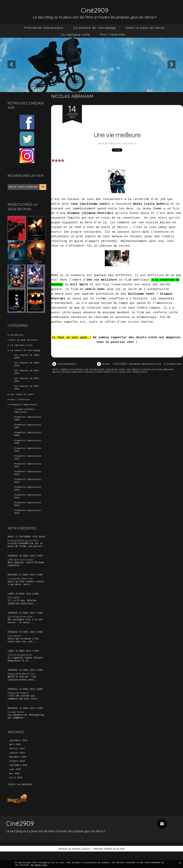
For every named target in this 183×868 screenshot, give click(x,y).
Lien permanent (65, 364)
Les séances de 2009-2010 (27, 367)
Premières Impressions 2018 (28, 516)
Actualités (17, 335)
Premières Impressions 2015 (28, 500)
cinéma (64, 374)
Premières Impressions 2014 (28, 491)
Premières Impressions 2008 (28, 442)
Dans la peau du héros (145, 28)
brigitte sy (115, 376)
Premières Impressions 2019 (28, 525)
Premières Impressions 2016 (28, 508)
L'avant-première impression (24, 417)
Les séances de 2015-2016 (27, 392)
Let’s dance (15, 649)
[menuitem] (44, 28)
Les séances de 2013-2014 (27, 383)
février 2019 (17, 764)
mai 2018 (14, 790)
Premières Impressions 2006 (28, 425)
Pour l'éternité (112, 34)
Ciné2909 (95, 9)
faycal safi (131, 376)
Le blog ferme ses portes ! (24, 553)
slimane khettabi (157, 374)
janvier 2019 (17, 768)
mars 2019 (15, 760)
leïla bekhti (138, 374)
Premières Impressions (44, 28)
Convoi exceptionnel (20, 669)
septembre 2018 (18, 781)
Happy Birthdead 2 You (22, 688)
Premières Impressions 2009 (28, 450)
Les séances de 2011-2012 (27, 375)
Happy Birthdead (18, 707)
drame (80, 374)
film (72, 374)
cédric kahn (147, 376)
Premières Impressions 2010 (28, 458)
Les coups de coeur (22, 399)
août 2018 (15, 786)
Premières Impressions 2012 (28, 475)
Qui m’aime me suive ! (21, 630)
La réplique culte (75, 34)
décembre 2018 (18, 773)
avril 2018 (16, 794)
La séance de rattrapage (95, 28)
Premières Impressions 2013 (28, 483)
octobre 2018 (17, 777)
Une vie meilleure (117, 134)
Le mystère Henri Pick (22, 592)
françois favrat (97, 376)
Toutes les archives (20, 801)
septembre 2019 (18, 755)
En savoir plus (39, 865)
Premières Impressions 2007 (28, 433)
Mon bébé (14, 611)
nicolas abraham (74, 376)
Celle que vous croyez (22, 573)
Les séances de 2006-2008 (27, 358)
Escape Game (16, 726)
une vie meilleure (96, 374)
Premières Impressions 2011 (28, 467)
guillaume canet (119, 374)
